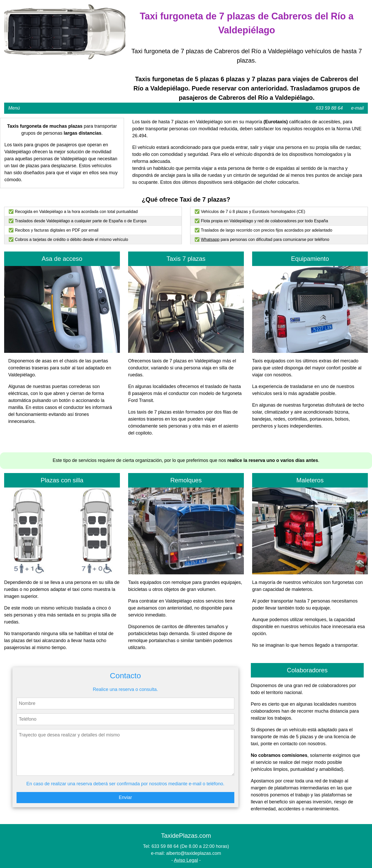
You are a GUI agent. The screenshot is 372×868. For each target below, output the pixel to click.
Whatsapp (210, 239)
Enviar (125, 797)
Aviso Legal (186, 860)
